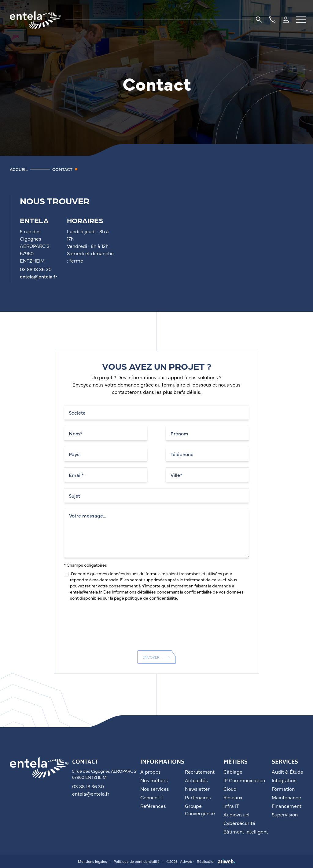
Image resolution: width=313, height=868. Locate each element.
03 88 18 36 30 (88, 786)
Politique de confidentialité (137, 861)
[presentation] (110, 620)
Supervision (285, 814)
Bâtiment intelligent (246, 831)
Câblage (233, 772)
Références (153, 806)
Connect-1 (151, 797)
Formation (283, 789)
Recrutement (200, 772)
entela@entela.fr (39, 276)
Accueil (19, 169)
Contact (62, 169)
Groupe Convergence (200, 809)
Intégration (284, 780)
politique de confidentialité (151, 598)
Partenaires (198, 797)
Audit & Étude (287, 772)
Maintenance (286, 797)
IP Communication (244, 780)
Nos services (155, 789)
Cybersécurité (239, 823)
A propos (151, 772)
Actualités (196, 780)
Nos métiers (154, 780)
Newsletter (197, 789)
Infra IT (231, 806)
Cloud (230, 789)
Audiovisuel (236, 814)
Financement (287, 806)
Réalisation (216, 861)
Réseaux (233, 797)
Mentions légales (92, 861)
